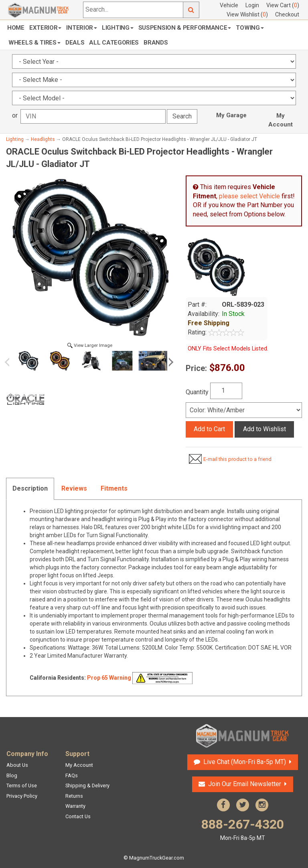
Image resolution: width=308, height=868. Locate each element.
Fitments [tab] (114, 488)
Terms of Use (22, 785)
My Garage (231, 115)
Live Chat (245, 762)
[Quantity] (226, 391)
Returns (74, 796)
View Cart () (283, 5)
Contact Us (78, 816)
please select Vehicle (249, 196)
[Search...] (133, 10)
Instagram (262, 805)
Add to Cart (209, 429)
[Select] (244, 410)
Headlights (43, 139)
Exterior (46, 28)
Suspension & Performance (185, 28)
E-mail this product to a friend (237, 459)
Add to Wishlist (264, 429)
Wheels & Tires (34, 43)
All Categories (114, 43)
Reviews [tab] (74, 488)
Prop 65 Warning (109, 677)
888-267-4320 (243, 829)
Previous (10, 362)
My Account (281, 120)
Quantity (197, 392)
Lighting (118, 28)
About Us (17, 765)
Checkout (287, 14)
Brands (156, 43)
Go (191, 10)
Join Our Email (245, 784)
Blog (12, 775)
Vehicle (229, 5)
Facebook (223, 805)
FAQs (72, 775)
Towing (250, 28)
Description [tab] (30, 488)
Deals (75, 43)
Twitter (243, 805)
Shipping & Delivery (87, 785)
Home (16, 28)
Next (170, 362)
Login (252, 5)
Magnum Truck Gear (243, 736)
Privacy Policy (22, 796)
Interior (82, 28)
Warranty (75, 806)
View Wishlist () (247, 14)
